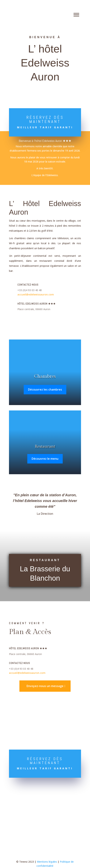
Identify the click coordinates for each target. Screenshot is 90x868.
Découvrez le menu (45, 459)
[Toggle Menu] (76, 15)
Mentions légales (47, 862)
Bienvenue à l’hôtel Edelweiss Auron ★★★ (45, 141)
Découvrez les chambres (45, 389)
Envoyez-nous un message (45, 686)
